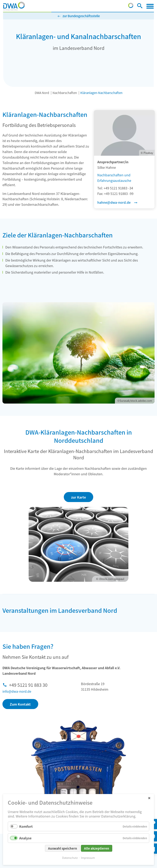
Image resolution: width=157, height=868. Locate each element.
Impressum (88, 858)
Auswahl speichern (63, 848)
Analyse (25, 838)
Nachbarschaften (65, 93)
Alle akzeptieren (97, 848)
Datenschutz (70, 858)
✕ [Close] (149, 798)
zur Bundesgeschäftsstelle (81, 16)
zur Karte (78, 497)
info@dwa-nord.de (17, 691)
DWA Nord (42, 93)
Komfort (26, 826)
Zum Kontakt (20, 704)
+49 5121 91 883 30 (28, 685)
